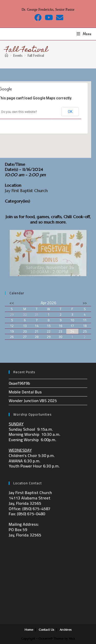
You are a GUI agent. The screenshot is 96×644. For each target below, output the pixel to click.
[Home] (7, 56)
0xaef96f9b (19, 383)
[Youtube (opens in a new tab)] (49, 18)
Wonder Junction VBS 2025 (33, 401)
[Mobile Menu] (84, 34)
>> (85, 303)
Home (29, 630)
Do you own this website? (19, 112)
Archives (66, 630)
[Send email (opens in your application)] (59, 18)
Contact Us (46, 630)
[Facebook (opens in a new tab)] (38, 18)
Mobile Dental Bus (25, 392)
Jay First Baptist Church (26, 191)
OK (70, 112)
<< (12, 303)
